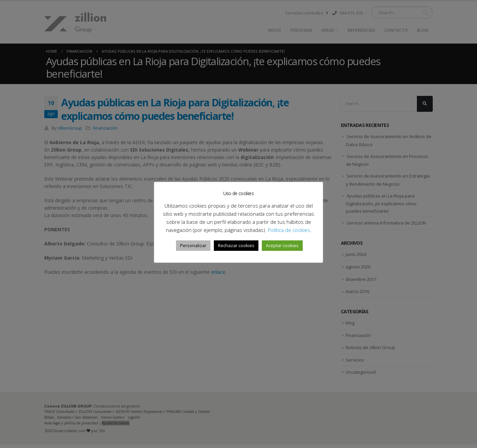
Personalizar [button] (193, 245)
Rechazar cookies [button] (236, 245)
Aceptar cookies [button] (282, 245)
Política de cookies (289, 230)
